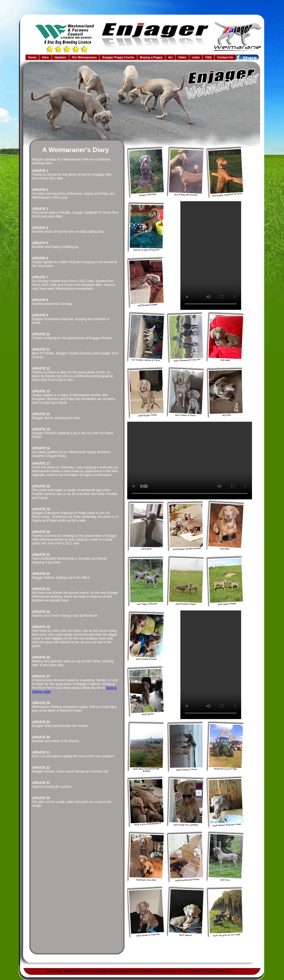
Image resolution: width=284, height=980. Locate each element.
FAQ (208, 57)
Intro (45, 57)
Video (182, 57)
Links (196, 57)
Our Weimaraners (84, 57)
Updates (60, 57)
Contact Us (225, 57)
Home (32, 57)
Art (170, 57)
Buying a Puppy (151, 57)
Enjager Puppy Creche (118, 57)
